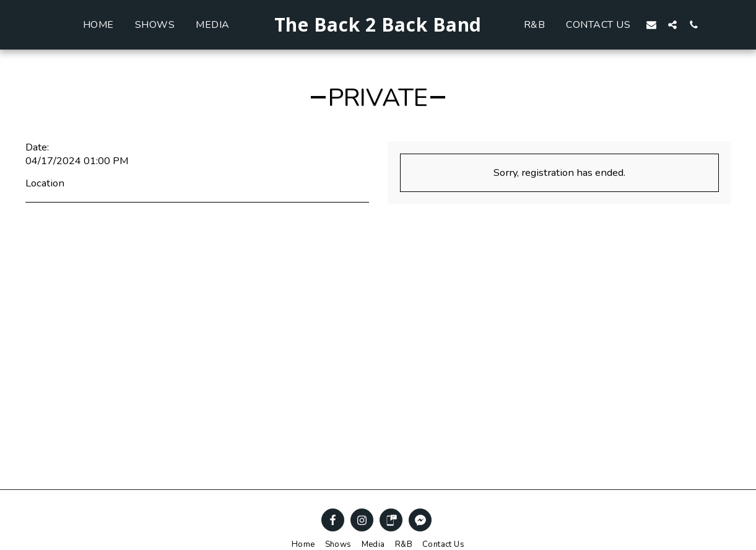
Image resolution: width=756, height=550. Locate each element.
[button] (672, 24)
